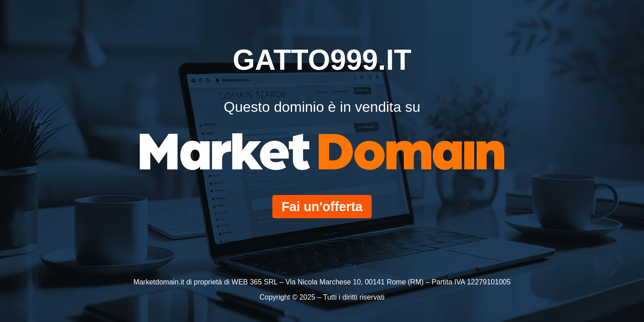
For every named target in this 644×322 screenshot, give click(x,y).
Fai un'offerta (322, 207)
